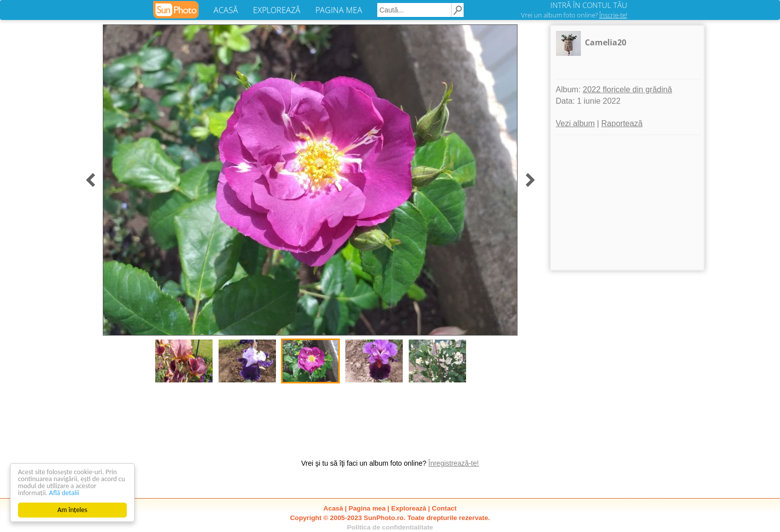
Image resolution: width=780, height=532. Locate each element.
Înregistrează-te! (453, 463)
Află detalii (64, 493)
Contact (444, 508)
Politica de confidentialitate (390, 527)
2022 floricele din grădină (628, 89)
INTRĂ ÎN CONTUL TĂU (589, 5)
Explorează (409, 508)
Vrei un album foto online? (574, 15)
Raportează (622, 123)
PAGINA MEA (339, 10)
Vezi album (575, 123)
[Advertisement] (627, 202)
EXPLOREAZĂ (277, 10)
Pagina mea (367, 508)
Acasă (333, 508)
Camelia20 (606, 42)
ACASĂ (226, 10)
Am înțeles (72, 510)
